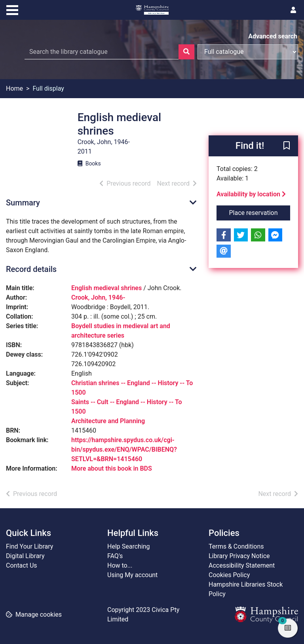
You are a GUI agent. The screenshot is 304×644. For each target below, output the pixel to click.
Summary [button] (23, 203)
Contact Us (22, 565)
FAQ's (115, 556)
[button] (287, 146)
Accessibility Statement (242, 565)
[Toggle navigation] (12, 9)
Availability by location (251, 194)
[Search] (186, 52)
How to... (120, 565)
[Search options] (248, 52)
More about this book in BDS (112, 468)
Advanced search (273, 36)
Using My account (132, 575)
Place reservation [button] (260, 212)
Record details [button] (31, 269)
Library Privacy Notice (239, 556)
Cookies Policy (229, 575)
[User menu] (293, 10)
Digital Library (25, 556)
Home (14, 88)
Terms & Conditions (236, 546)
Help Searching (129, 546)
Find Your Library (29, 546)
